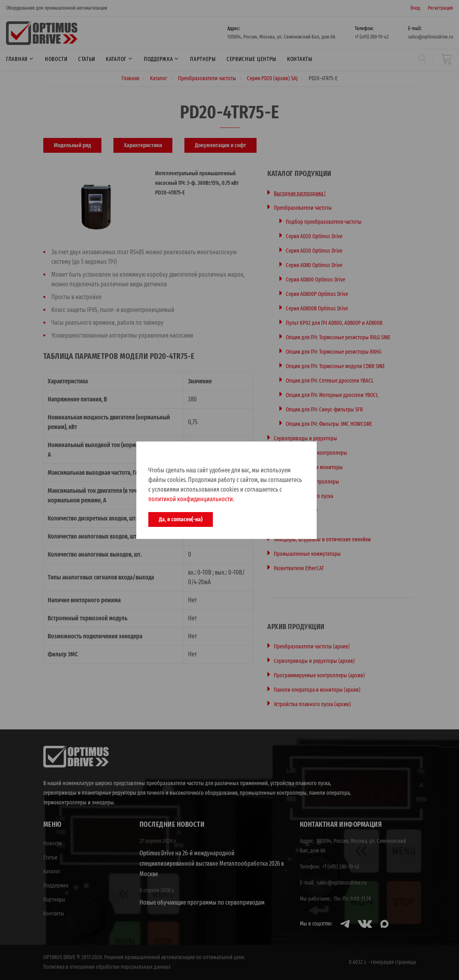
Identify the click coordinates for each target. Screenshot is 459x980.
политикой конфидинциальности (191, 499)
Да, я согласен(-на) (181, 519)
